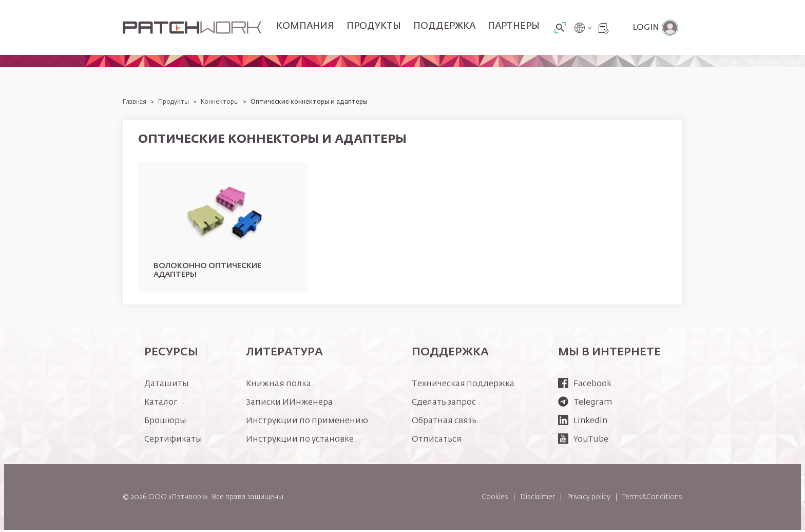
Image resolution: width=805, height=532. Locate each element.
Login (646, 28)
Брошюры (165, 423)
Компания (305, 26)
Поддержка (444, 26)
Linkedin (583, 423)
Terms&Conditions (652, 499)
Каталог (161, 405)
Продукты (374, 26)
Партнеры (514, 26)
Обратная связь (444, 423)
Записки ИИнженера (289, 405)
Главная (135, 102)
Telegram (585, 405)
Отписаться (437, 442)
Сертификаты (173, 442)
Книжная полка (279, 386)
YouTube (583, 442)
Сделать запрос (444, 405)
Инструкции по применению (307, 423)
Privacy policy (589, 499)
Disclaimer (538, 499)
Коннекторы (220, 102)
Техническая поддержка (463, 386)
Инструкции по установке (300, 442)
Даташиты (167, 386)
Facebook (585, 386)
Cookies (495, 499)
